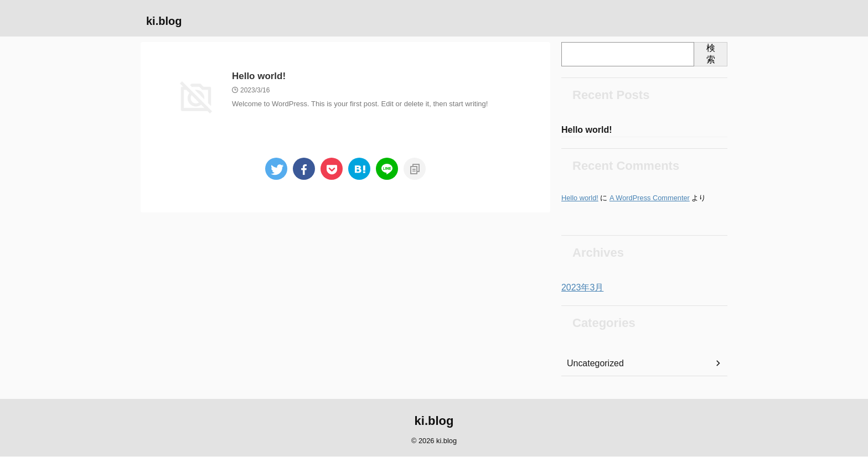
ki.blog (164, 21)
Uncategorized (592, 365)
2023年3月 (580, 289)
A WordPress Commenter (650, 199)
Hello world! (257, 77)
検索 (711, 54)
